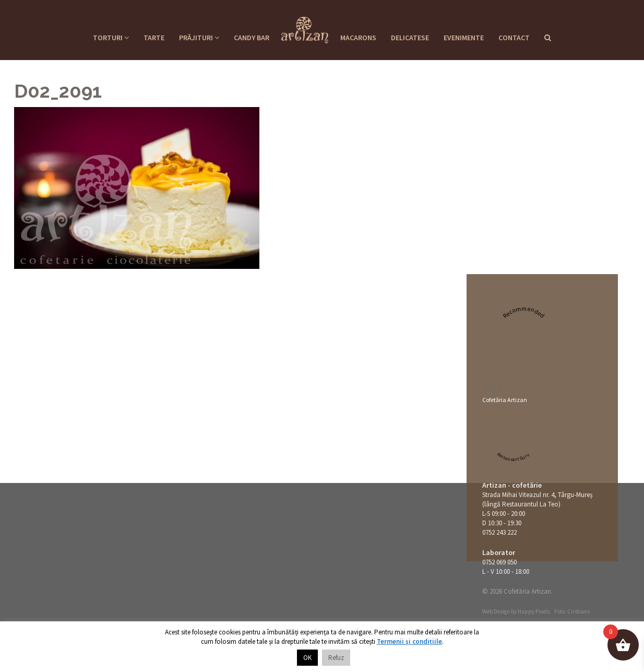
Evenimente (464, 38)
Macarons (358, 38)
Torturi (111, 38)
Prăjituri (199, 38)
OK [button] (307, 658)
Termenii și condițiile (409, 641)
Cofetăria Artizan (505, 400)
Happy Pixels (534, 611)
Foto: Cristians (572, 611)
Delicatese (410, 38)
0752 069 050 (499, 562)
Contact (514, 38)
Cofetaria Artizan (305, 27)
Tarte (154, 38)
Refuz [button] (336, 658)
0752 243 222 (499, 532)
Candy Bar (252, 38)
